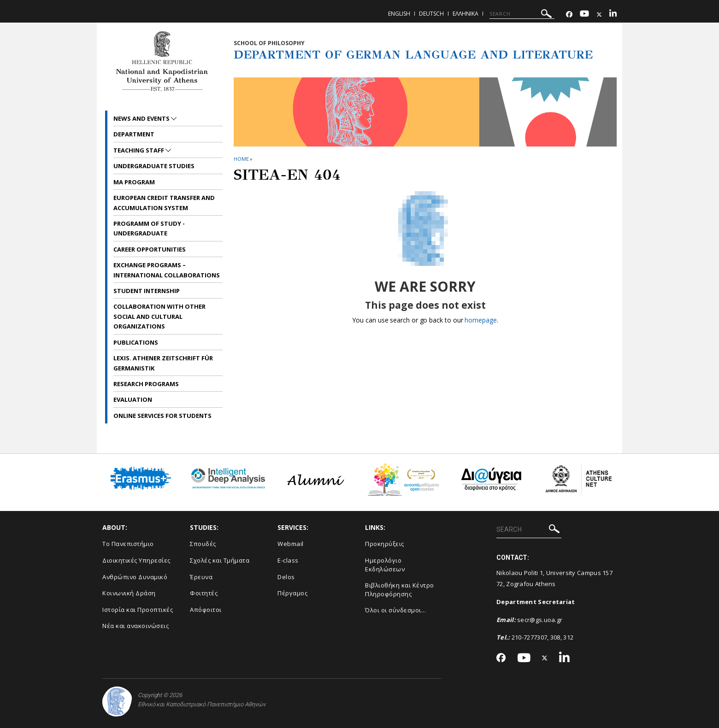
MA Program (134, 182)
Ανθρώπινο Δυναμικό (135, 577)
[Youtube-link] (584, 15)
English (399, 14)
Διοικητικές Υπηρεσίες (136, 560)
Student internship (147, 291)
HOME (241, 159)
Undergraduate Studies (154, 166)
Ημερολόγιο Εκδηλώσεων (385, 565)
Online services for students (162, 416)
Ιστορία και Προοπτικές (138, 610)
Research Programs (146, 384)
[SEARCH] (522, 14)
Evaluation (133, 399)
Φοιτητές (204, 593)
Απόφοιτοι (206, 610)
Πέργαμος (292, 593)
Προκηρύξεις (385, 544)
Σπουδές (203, 544)
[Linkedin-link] (613, 15)
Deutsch (431, 14)
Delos (286, 577)
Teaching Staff (139, 150)
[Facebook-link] (569, 15)
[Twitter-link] (599, 15)
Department (134, 134)
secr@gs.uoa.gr (540, 620)
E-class (288, 560)
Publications (136, 342)
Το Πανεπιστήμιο (128, 544)
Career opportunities (150, 249)
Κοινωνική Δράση (129, 593)
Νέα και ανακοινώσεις (136, 626)
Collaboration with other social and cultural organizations (159, 316)
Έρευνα (201, 577)
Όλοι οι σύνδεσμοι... (395, 610)
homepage (480, 320)
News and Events (142, 118)
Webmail (291, 544)
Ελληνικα (466, 14)
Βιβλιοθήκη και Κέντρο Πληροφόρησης (400, 590)
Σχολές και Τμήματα (220, 560)
